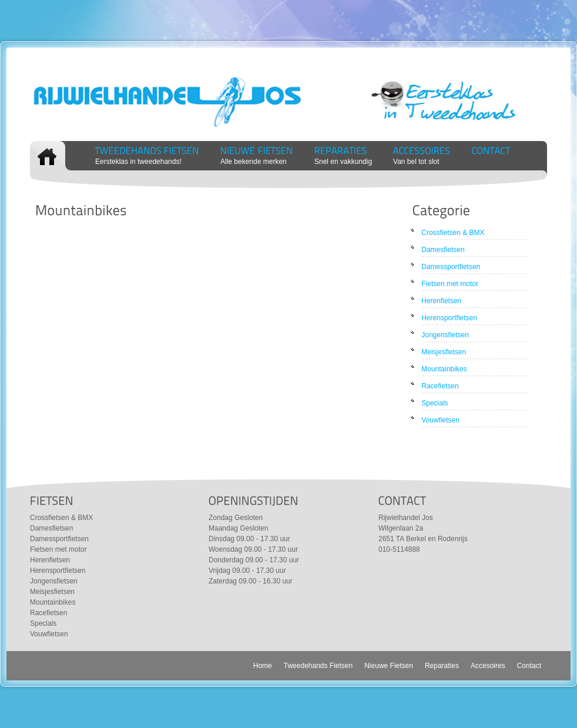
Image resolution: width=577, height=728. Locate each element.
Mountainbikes (444, 369)
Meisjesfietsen (444, 352)
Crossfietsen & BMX (453, 233)
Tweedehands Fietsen (318, 666)
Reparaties (442, 666)
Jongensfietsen (445, 335)
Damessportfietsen (451, 267)
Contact (529, 666)
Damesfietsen (443, 250)
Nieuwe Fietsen (389, 666)
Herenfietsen (441, 301)
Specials (435, 403)
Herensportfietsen (449, 318)
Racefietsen (440, 386)
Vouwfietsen (440, 420)
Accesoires (488, 666)
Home (263, 666)
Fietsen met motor (450, 284)
